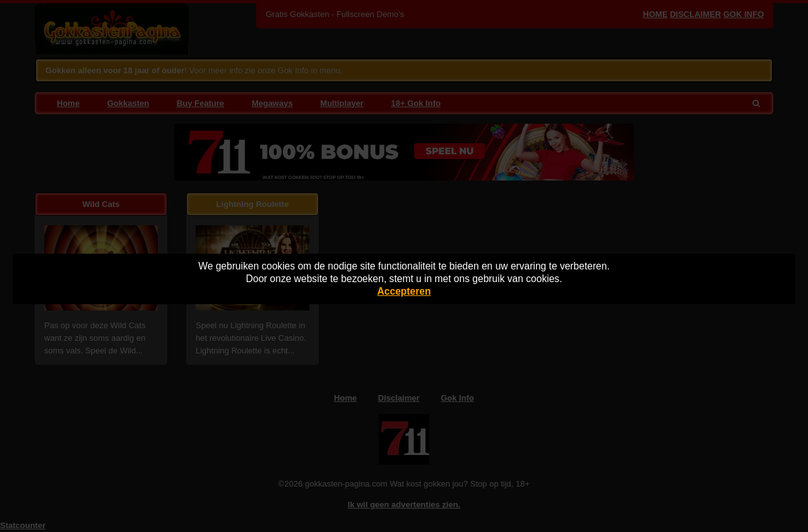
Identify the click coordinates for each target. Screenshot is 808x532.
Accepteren (404, 291)
